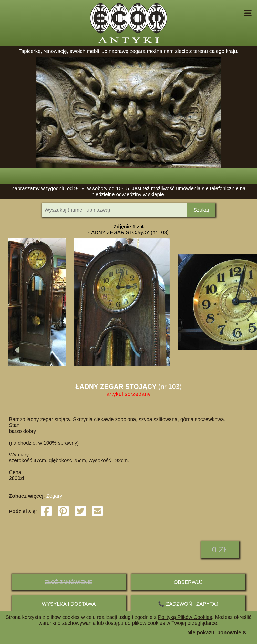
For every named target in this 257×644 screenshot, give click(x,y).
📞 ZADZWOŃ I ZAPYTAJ (188, 604)
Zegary (54, 496)
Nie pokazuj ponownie (217, 632)
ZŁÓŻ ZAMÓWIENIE (69, 582)
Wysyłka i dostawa (69, 604)
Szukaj (201, 210)
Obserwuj (188, 582)
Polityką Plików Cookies (185, 617)
